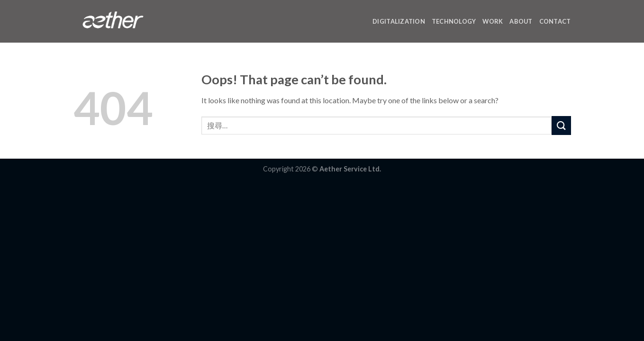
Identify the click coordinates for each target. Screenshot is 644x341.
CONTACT (555, 21)
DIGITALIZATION (399, 21)
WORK (493, 21)
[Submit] (561, 125)
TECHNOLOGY (454, 21)
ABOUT (521, 21)
